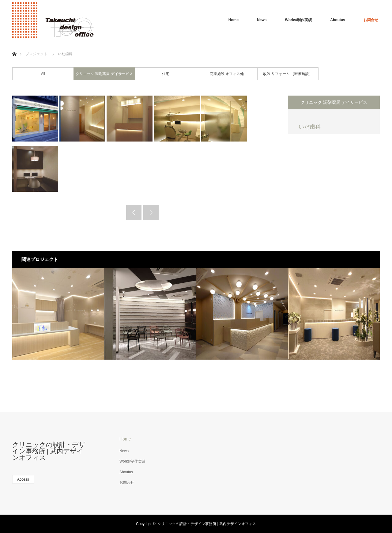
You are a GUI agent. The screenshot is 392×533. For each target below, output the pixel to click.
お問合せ (371, 20)
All (43, 74)
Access (23, 479)
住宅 (166, 74)
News (262, 20)
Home (234, 20)
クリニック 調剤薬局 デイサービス (104, 74)
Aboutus (338, 20)
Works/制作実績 (299, 20)
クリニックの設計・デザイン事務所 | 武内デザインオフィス (49, 451)
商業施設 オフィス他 (227, 74)
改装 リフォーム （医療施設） (288, 74)
